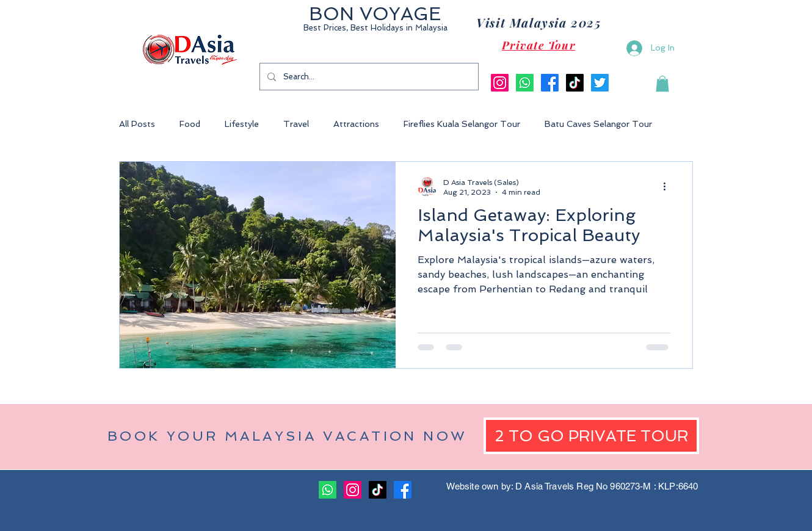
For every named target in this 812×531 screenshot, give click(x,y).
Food (190, 124)
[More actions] (669, 187)
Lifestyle (242, 124)
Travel (296, 124)
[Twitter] (600, 83)
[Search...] (368, 77)
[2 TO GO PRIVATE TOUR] (591, 436)
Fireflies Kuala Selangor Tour (462, 124)
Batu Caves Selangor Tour (598, 124)
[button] (662, 84)
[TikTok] (575, 83)
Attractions (356, 124)
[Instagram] (500, 83)
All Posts (137, 124)
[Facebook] (550, 83)
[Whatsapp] (525, 83)
